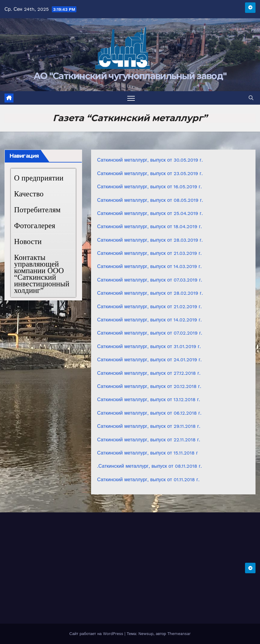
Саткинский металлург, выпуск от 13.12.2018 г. (149, 400)
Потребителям (37, 210)
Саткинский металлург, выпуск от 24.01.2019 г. (149, 360)
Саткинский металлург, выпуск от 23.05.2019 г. (150, 173)
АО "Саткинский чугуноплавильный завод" (130, 76)
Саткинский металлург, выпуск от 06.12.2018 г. (149, 413)
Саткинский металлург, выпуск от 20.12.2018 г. (149, 386)
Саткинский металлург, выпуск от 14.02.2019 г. (149, 320)
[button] (251, 98)
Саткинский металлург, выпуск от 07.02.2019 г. (150, 333)
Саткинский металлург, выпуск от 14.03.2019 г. (149, 266)
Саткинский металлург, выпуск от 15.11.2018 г (147, 453)
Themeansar (179, 634)
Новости (28, 241)
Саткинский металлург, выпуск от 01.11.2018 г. (148, 480)
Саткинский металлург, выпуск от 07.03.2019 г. (149, 280)
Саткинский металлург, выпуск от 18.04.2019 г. (149, 227)
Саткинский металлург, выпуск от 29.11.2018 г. (149, 426)
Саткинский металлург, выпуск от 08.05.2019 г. (150, 200)
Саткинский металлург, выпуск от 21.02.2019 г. (149, 307)
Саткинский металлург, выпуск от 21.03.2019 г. (149, 253)
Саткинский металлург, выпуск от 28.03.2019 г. (150, 240)
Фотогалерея (35, 226)
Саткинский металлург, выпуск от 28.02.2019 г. (150, 293)
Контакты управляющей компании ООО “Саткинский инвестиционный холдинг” (42, 274)
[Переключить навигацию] (131, 98)
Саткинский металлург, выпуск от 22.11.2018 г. (149, 440)
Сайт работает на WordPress (97, 634)
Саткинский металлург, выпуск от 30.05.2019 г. (150, 160)
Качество (29, 194)
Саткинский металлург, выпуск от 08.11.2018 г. (150, 466)
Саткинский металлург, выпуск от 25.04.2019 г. (150, 213)
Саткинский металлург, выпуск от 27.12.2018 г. (149, 373)
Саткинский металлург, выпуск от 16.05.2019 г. (149, 187)
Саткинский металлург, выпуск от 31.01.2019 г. (149, 346)
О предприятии (39, 178)
